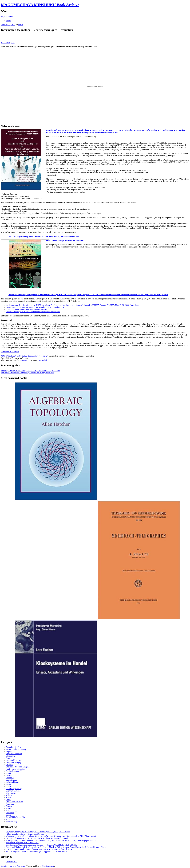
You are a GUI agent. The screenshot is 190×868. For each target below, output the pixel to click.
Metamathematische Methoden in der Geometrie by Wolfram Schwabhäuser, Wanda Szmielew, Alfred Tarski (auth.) (51, 836)
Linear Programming (14, 789)
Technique (10, 819)
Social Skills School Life (16, 817)
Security (24, 360)
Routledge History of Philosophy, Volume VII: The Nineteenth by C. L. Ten (30, 371)
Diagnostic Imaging (14, 762)
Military (9, 795)
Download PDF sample (10, 352)
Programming (11, 811)
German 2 (10, 776)
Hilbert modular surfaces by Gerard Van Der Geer (25, 834)
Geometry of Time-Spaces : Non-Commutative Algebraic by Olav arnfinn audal (37, 838)
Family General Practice (15, 769)
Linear (8, 786)
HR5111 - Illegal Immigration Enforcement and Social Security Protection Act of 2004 (44, 236)
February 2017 (12, 862)
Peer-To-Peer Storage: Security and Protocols (65, 240)
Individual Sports (13, 782)
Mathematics (11, 793)
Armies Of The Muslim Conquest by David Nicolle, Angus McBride (28, 373)
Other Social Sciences (14, 802)
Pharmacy (10, 806)
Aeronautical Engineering (16, 749)
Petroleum (10, 804)
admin (21, 25)
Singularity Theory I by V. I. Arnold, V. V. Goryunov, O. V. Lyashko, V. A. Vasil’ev (38, 832)
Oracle (8, 800)
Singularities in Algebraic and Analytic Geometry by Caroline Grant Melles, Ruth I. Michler (42, 845)
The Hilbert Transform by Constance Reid (22, 843)
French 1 (9, 773)
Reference (10, 813)
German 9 (10, 778)
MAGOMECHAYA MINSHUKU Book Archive (40, 5)
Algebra (9, 751)
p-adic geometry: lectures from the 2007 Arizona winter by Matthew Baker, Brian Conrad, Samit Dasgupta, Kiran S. (51, 840)
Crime (8, 758)
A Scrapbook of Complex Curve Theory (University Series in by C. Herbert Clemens (39, 849)
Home (8, 21)
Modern (9, 797)
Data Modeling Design (15, 760)
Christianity (10, 756)
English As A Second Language (18, 767)
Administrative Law (14, 747)
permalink (43, 360)
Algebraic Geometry (14, 754)
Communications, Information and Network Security (26, 309)
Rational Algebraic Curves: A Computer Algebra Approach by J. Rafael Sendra (36, 851)
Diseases (9, 765)
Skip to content (7, 16)
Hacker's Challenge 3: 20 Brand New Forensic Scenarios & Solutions (33, 312)
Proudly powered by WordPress (13, 866)
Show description (8, 43)
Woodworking (11, 821)
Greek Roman (11, 780)
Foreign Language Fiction (16, 771)
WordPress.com (48, 866)
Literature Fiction (13, 791)
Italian (8, 784)
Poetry (8, 808)
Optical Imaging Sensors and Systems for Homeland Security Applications (35, 307)
